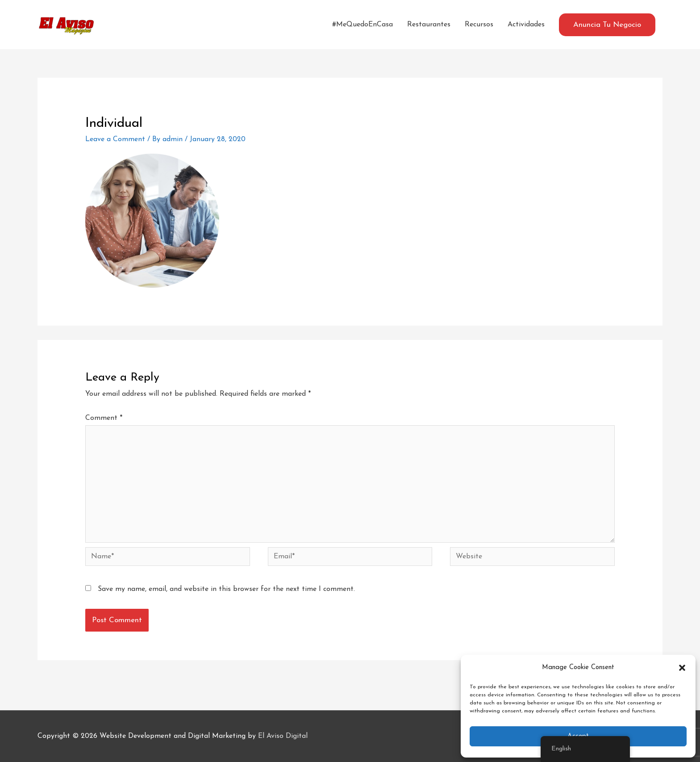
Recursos (479, 25)
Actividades (526, 25)
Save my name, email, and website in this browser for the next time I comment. (226, 589)
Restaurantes (429, 25)
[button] (682, 668)
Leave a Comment (115, 139)
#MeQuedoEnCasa (362, 25)
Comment (104, 418)
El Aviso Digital (283, 736)
